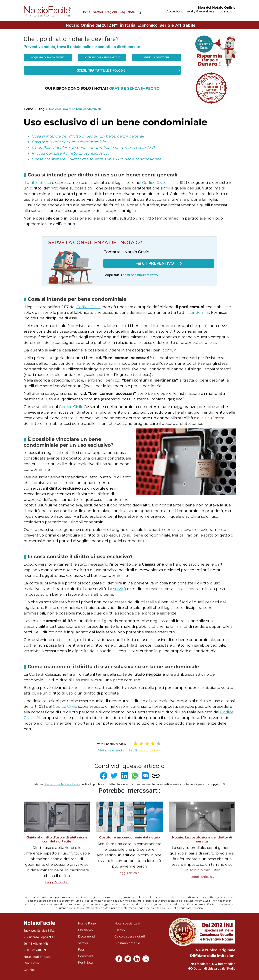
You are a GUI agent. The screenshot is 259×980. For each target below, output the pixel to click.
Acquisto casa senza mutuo (102, 58)
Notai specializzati (128, 923)
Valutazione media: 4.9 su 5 (130, 750)
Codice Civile (154, 183)
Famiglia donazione (157, 58)
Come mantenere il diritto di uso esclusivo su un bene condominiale (96, 159)
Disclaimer (31, 963)
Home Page (87, 923)
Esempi (120, 930)
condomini (199, 312)
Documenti (86, 936)
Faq (122, 12)
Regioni (111, 12)
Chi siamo (85, 930)
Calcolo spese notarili (130, 936)
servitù (120, 589)
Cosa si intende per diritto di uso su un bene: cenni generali (88, 136)
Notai (132, 12)
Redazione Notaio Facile (62, 784)
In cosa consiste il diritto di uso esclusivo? (71, 153)
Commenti (86, 956)
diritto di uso (39, 183)
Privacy (46, 957)
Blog (41, 109)
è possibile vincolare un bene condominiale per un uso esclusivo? (93, 148)
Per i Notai (86, 962)
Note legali (32, 957)
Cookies (29, 970)
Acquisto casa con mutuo (48, 58)
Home (86, 12)
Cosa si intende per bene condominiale (69, 142)
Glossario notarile (127, 943)
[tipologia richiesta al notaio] (102, 70)
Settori (98, 12)
